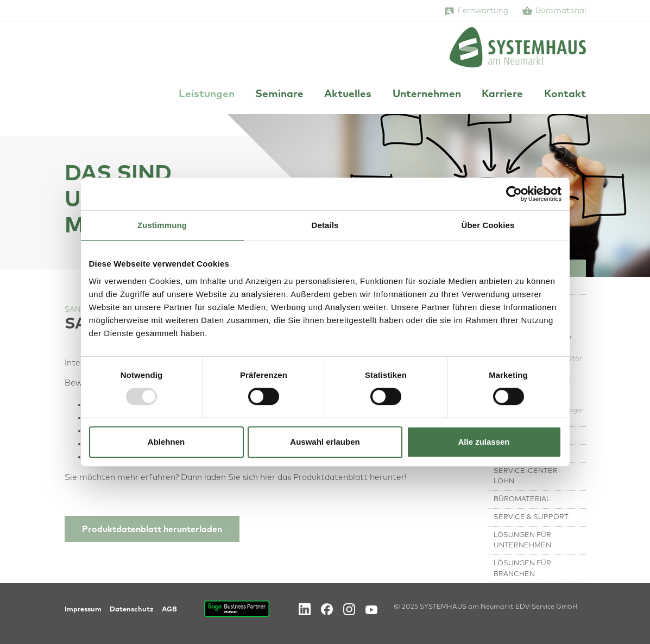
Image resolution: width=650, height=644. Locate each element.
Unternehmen (427, 94)
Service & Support (531, 517)
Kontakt (565, 94)
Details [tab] (325, 225)
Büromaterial (561, 11)
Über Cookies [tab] (488, 225)
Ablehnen (166, 442)
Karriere (502, 94)
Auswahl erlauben (325, 442)
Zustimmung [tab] (162, 225)
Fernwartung (483, 11)
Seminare (279, 94)
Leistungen (207, 94)
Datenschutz (132, 610)
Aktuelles (348, 94)
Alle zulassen (484, 442)
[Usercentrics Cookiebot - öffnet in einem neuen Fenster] (514, 194)
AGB (169, 610)
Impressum (83, 610)
